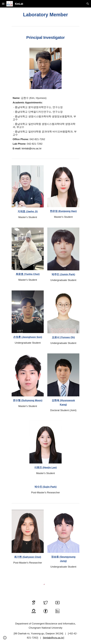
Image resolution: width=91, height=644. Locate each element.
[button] (3, 4)
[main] (46, 15)
